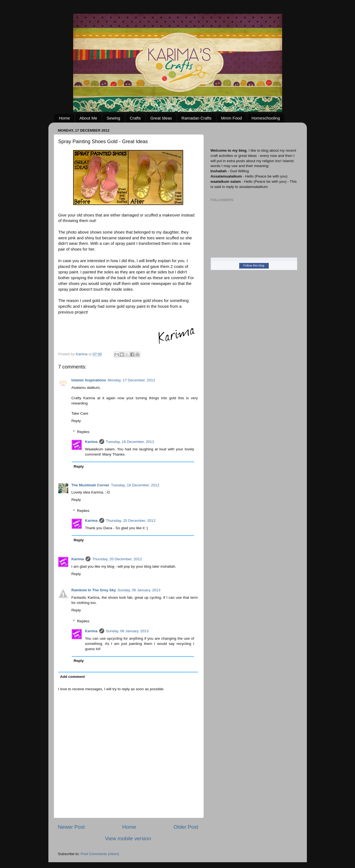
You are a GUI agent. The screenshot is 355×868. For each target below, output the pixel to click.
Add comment (72, 677)
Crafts (135, 118)
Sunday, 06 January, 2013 (139, 590)
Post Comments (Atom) (100, 854)
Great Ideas (161, 118)
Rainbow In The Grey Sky (94, 590)
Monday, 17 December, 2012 (131, 380)
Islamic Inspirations (89, 380)
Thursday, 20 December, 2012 (131, 521)
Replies (83, 432)
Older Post (186, 827)
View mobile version (128, 838)
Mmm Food (232, 118)
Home (64, 118)
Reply (76, 421)
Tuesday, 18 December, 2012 (130, 442)
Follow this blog (254, 265)
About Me (88, 118)
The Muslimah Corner (90, 485)
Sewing (113, 118)
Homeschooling (265, 118)
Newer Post (71, 827)
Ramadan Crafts (196, 118)
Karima (91, 442)
